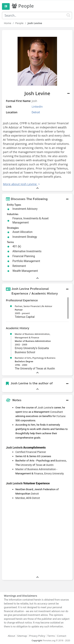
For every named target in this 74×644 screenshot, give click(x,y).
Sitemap (22, 636)
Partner (36, 123)
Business (61, 461)
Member (20, 498)
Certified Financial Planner (31, 452)
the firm (41, 156)
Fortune (60, 172)
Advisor (14, 127)
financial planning (15, 144)
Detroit (35, 494)
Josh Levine (11, 123)
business (25, 156)
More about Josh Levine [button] (20, 184)
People (19, 23)
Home (8, 23)
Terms (51, 636)
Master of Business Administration (33, 341)
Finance (38, 473)
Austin (50, 465)
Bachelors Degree (24, 361)
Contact (62, 636)
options (23, 164)
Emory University (54, 473)
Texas (39, 465)
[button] (37, 199)
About (11, 636)
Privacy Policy (37, 636)
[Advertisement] (37, 538)
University (26, 465)
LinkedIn (37, 107)
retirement (10, 164)
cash (12, 168)
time (25, 412)
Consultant (56, 412)
